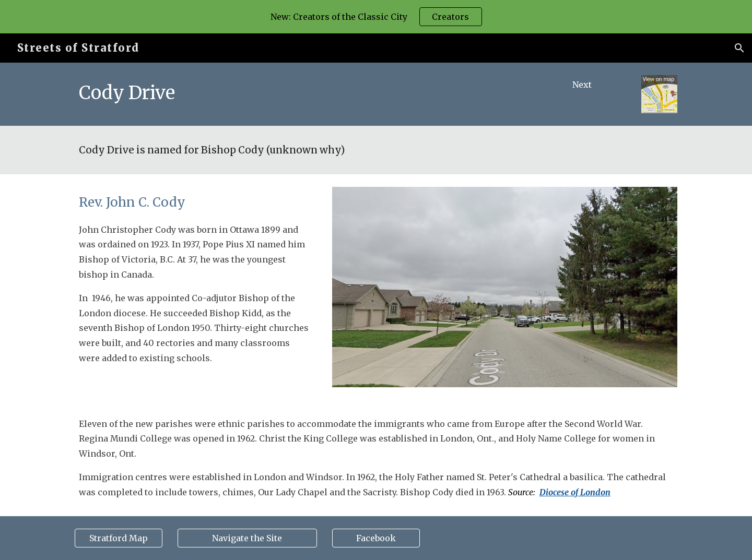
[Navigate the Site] (247, 538)
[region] (376, 17)
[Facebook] (376, 538)
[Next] (582, 85)
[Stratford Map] (119, 538)
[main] (299, 93)
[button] (739, 48)
